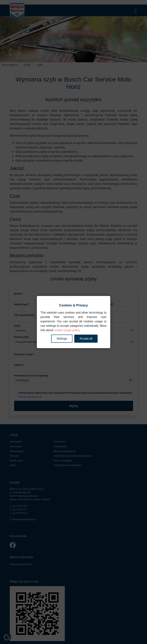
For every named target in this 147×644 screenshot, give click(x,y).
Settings (62, 338)
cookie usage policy (67, 330)
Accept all (86, 338)
